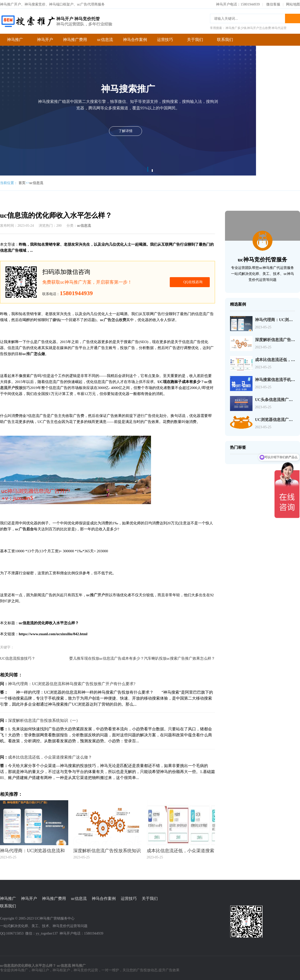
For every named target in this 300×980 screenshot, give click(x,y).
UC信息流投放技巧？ (18, 658)
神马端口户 (40, 970)
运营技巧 (165, 40)
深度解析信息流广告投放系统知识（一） (44, 720)
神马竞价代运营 (86, 970)
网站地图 (293, 4)
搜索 (292, 18)
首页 (22, 183)
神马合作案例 (135, 40)
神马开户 (45, 40)
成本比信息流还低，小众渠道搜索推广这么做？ (50, 757)
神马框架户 (61, 970)
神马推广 (15, 40)
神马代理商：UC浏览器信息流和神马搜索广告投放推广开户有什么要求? (72, 684)
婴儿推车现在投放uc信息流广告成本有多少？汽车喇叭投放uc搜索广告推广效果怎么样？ (142, 658)
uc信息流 (105, 40)
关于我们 (195, 40)
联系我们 (225, 40)
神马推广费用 (75, 40)
